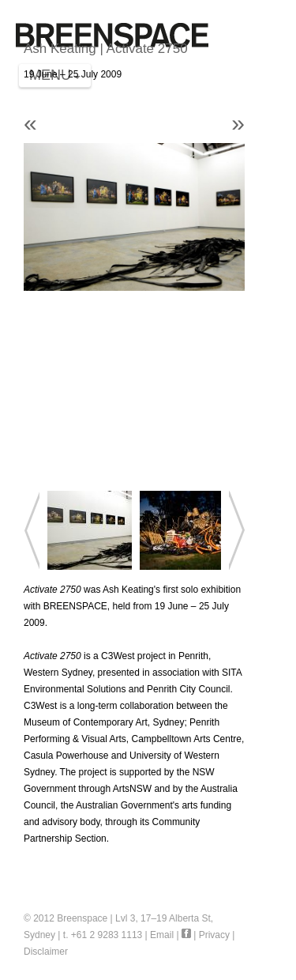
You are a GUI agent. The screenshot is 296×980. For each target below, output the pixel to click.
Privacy (214, 935)
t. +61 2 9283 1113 (103, 935)
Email (162, 935)
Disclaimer (46, 952)
